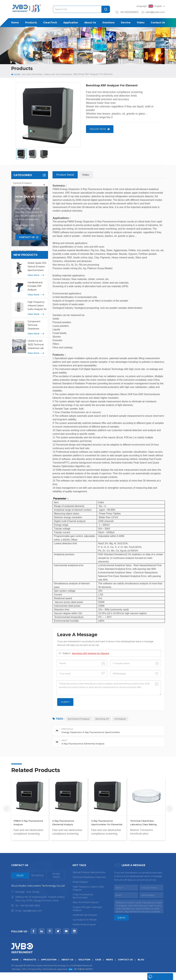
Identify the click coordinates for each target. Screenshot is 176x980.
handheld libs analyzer (85, 915)
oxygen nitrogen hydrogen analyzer (87, 909)
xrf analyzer (120, 719)
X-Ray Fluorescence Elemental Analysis (63, 823)
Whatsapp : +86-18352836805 (25, 310)
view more (33, 358)
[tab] (20, 876)
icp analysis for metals (85, 920)
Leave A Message (159, 977)
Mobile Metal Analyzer (26, 193)
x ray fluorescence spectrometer (83, 896)
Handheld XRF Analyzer (26, 199)
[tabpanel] (38, 899)
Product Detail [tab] (65, 175)
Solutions (108, 23)
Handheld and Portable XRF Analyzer (35, 369)
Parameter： (61, 499)
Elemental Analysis (24, 206)
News (111, 967)
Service (126, 23)
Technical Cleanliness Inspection (25, 252)
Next (170, 809)
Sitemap (16, 977)
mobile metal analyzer (84, 925)
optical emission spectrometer (89, 872)
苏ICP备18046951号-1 (84, 977)
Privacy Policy (35, 977)
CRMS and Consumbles (26, 260)
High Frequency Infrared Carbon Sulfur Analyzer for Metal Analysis (37, 389)
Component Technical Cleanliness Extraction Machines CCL (35, 408)
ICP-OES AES (20, 238)
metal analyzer (80, 882)
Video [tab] (86, 175)
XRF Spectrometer (32, 74)
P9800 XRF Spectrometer (29, 218)
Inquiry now (98, 129)
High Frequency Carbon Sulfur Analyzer (88, 888)
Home (15, 23)
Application (71, 23)
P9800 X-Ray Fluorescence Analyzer (28, 823)
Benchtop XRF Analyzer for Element (91, 653)
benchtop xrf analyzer (79, 719)
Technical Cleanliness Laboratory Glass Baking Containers (143, 823)
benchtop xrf (102, 719)
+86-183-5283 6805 (30, 906)
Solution (86, 967)
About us (90, 23)
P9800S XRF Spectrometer (30, 224)
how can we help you (30, 282)
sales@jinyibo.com (155, 12)
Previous (7, 809)
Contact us (158, 23)
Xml (24, 977)
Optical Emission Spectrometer (22, 185)
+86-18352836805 (129, 12)
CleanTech (50, 23)
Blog (144, 967)
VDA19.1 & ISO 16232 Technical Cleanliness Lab (36, 427)
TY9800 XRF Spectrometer (30, 230)
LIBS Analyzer (21, 244)
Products (31, 23)
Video (141, 23)
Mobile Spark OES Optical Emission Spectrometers (37, 350)
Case (100, 967)
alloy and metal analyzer (86, 902)
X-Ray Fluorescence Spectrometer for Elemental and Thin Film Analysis (107, 823)
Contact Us (27, 320)
